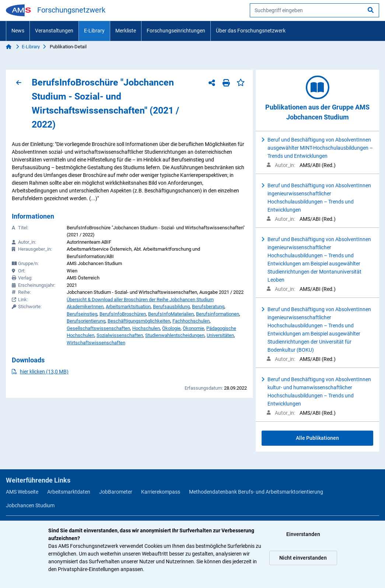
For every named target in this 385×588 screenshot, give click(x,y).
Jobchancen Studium (30, 505)
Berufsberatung (208, 307)
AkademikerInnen (85, 307)
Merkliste (126, 31)
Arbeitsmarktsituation (128, 307)
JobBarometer (116, 492)
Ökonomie (193, 328)
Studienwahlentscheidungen (175, 335)
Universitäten (220, 335)
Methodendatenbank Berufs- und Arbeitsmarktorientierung (256, 492)
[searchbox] (314, 10)
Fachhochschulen (191, 321)
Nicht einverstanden (303, 558)
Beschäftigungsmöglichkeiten (139, 321)
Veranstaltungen (54, 31)
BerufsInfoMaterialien (171, 314)
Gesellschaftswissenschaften (98, 328)
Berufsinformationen (218, 314)
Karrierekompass (161, 492)
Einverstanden (303, 534)
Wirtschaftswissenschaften (96, 343)
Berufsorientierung (86, 321)
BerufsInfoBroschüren (123, 314)
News (18, 31)
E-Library (94, 31)
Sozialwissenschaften (120, 335)
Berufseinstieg (82, 314)
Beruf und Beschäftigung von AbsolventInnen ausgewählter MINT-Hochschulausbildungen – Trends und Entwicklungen (320, 148)
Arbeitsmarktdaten (69, 492)
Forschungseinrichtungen (176, 31)
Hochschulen (146, 328)
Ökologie (171, 328)
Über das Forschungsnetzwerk (251, 31)
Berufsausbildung (171, 307)
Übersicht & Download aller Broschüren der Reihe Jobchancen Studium (140, 300)
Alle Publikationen (317, 438)
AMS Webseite (22, 492)
